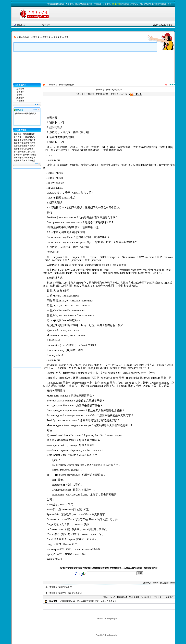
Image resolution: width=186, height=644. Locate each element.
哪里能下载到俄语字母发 (25, 158)
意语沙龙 (125, 4)
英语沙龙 (70, 4)
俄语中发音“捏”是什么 (23, 149)
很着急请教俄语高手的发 (25, 146)
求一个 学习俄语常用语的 (25, 155)
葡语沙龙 (144, 4)
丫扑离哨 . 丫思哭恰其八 (24, 137)
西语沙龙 (88, 4)
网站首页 (51, 4)
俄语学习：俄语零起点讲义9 (70, 593)
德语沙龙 (79, 4)
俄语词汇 (58, 37)
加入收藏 (134, 597)
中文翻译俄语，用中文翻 (25, 152)
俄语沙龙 (116, 4)
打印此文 (158, 597)
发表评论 (122, 597)
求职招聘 (20, 98)
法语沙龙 (60, 4)
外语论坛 (134, 4)
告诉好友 (146, 597)
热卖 (170, 4)
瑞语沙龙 (153, 4)
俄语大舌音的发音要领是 (25, 161)
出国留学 (20, 89)
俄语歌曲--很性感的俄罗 (26, 114)
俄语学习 (20, 95)
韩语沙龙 (97, 4)
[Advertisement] (27, 218)
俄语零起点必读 (65, 587)
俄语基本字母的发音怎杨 (25, 140)
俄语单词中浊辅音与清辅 (25, 143)
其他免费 (20, 101)
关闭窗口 (169, 597)
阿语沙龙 (162, 4)
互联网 (99, 94)
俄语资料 (20, 92)
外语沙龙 (35, 37)
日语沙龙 (107, 4)
